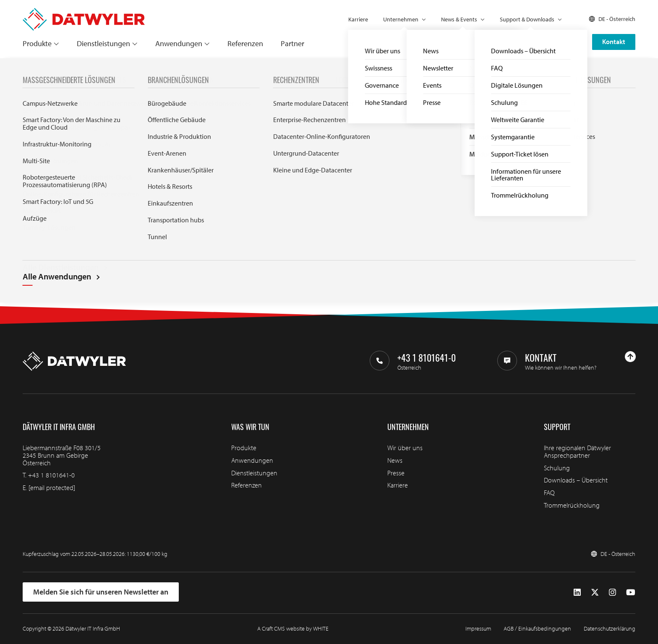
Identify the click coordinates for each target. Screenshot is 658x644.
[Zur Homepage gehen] (84, 12)
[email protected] (52, 488)
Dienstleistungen (103, 43)
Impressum (478, 628)
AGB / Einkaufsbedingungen (537, 628)
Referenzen (245, 43)
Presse (396, 473)
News (395, 460)
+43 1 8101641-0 (51, 475)
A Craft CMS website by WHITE (293, 628)
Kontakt (614, 42)
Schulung (557, 468)
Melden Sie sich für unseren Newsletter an (101, 592)
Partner (292, 43)
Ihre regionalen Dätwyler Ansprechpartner (577, 451)
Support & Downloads (527, 19)
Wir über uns (405, 448)
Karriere (358, 19)
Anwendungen (179, 43)
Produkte (37, 43)
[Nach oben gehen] (630, 357)
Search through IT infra (239, 225)
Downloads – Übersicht (576, 480)
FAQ (549, 493)
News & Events (459, 19)
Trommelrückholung (572, 505)
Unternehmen (401, 19)
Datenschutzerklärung (610, 628)
